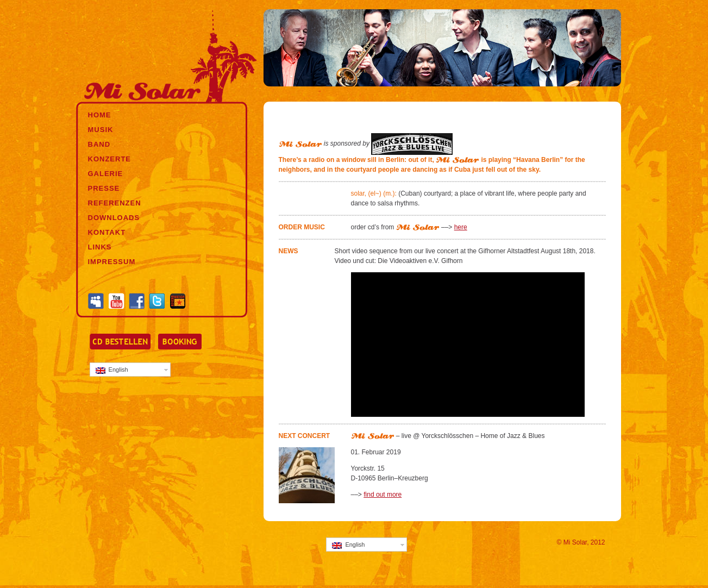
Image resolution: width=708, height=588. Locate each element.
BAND (99, 144)
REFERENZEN (115, 203)
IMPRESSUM (112, 262)
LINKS (100, 247)
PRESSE (104, 188)
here (461, 227)
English (112, 370)
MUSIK (101, 130)
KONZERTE (110, 159)
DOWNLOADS (114, 218)
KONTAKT (107, 232)
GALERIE (106, 174)
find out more (383, 495)
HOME (100, 115)
